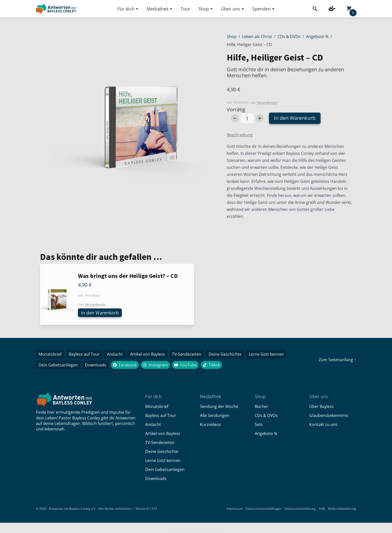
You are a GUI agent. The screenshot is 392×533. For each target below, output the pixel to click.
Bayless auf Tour (85, 355)
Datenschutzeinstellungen (264, 510)
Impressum (235, 510)
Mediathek (159, 9)
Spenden (263, 9)
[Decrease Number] (235, 118)
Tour (185, 9)
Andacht (117, 355)
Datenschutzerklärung (300, 510)
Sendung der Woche (219, 408)
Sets (259, 426)
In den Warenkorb (295, 118)
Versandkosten (267, 102)
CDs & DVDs (289, 37)
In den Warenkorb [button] (102, 313)
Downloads (97, 366)
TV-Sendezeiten (190, 355)
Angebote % (317, 37)
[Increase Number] (260, 118)
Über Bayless (321, 408)
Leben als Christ (257, 37)
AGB (322, 510)
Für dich (128, 9)
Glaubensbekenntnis (329, 417)
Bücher (261, 408)
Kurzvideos (210, 426)
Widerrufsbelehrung (342, 510)
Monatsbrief (50, 355)
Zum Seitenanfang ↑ (337, 360)
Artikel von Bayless (150, 355)
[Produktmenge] (247, 118)
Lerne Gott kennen (272, 355)
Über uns (233, 9)
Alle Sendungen (215, 417)
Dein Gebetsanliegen (59, 366)
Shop (206, 9)
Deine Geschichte (229, 355)
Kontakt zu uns (323, 426)
